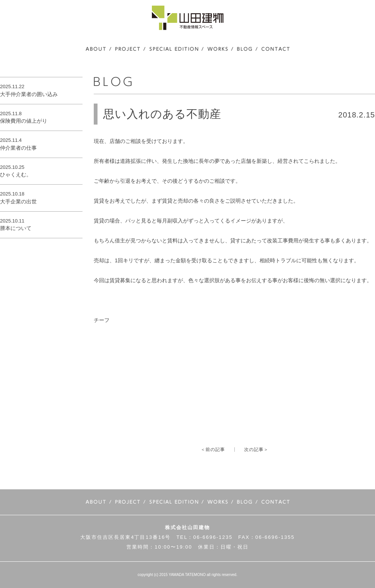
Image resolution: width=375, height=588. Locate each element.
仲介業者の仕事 (18, 148)
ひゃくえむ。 (16, 174)
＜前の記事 (213, 450)
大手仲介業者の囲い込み (29, 94)
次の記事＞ (256, 450)
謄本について (16, 228)
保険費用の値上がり (24, 121)
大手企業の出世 (18, 202)
